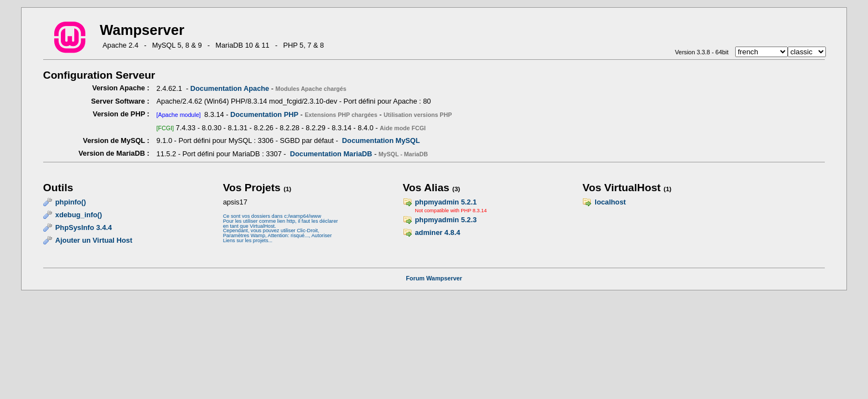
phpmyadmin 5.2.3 (446, 220)
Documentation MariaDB (331, 154)
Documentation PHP (264, 114)
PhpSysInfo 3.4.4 (84, 227)
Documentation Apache (230, 88)
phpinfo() (71, 202)
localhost (610, 202)
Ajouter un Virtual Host (94, 240)
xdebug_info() (79, 215)
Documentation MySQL (381, 140)
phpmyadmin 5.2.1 (446, 202)
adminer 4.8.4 (438, 232)
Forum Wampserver (434, 278)
